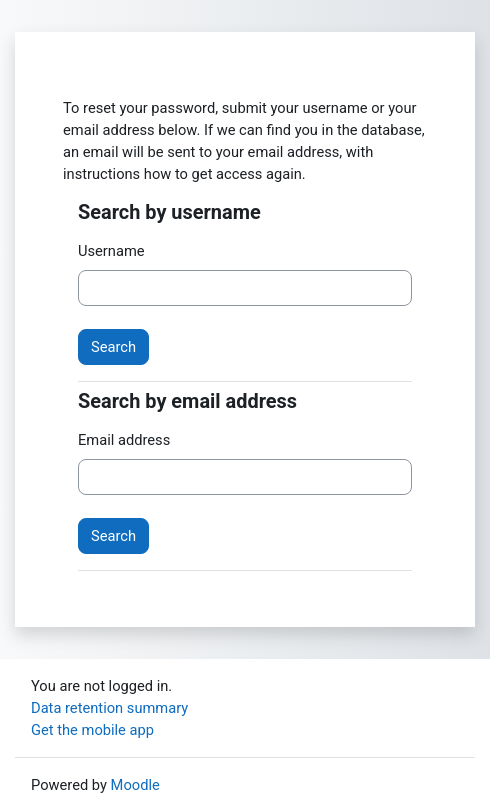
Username (111, 251)
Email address (124, 440)
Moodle (135, 785)
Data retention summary (109, 708)
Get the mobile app (92, 730)
